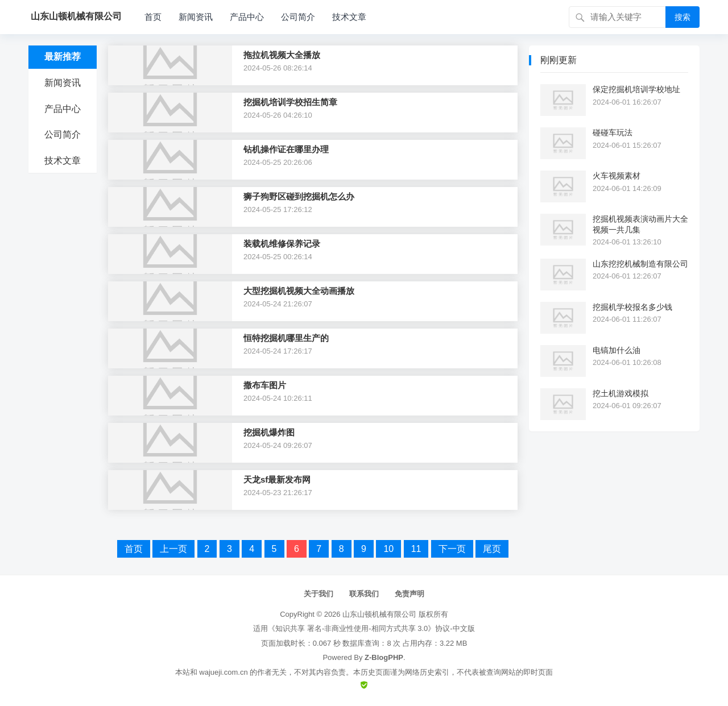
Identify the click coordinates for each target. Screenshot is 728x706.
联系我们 (364, 594)
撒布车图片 (265, 385)
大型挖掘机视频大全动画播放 (299, 291)
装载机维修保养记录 (282, 244)
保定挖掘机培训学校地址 (636, 89)
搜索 (682, 17)
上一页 (173, 549)
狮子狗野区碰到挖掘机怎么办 (299, 196)
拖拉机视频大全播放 (282, 55)
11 (416, 549)
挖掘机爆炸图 (269, 432)
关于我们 (318, 594)
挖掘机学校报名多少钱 (632, 307)
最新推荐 (63, 57)
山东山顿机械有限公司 (379, 614)
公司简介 (298, 17)
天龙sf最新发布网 (277, 479)
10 (388, 549)
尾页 (492, 549)
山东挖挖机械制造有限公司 (640, 264)
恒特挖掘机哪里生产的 (286, 338)
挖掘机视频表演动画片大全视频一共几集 (640, 224)
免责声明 (409, 594)
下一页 (452, 549)
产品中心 (247, 17)
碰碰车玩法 (613, 132)
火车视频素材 (617, 176)
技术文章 (349, 17)
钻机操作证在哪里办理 (286, 149)
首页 (153, 17)
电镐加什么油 (617, 350)
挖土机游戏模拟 (621, 393)
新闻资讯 (196, 17)
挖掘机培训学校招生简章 (290, 102)
